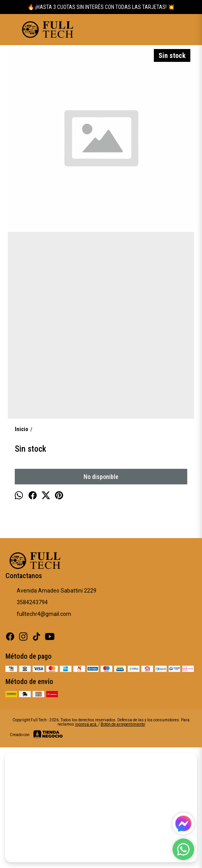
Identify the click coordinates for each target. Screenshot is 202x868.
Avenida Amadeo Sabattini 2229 (51, 591)
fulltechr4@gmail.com (38, 614)
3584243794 (27, 603)
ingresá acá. (87, 724)
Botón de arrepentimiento (123, 724)
